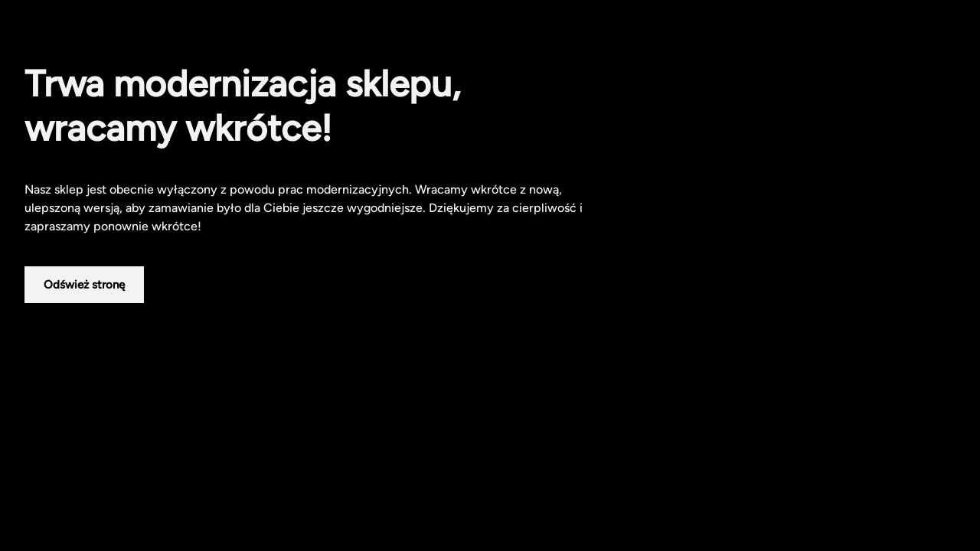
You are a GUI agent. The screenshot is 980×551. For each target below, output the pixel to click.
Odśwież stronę (84, 285)
